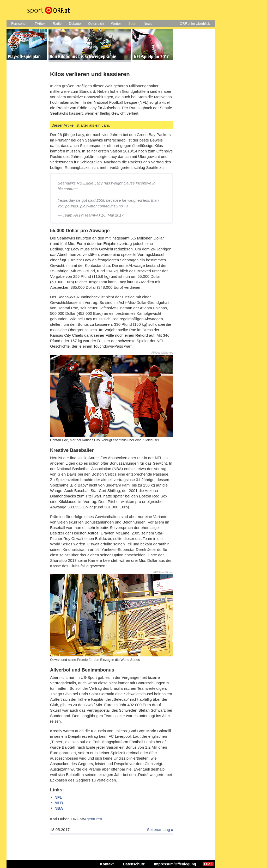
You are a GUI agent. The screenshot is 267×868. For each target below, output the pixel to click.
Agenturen (93, 819)
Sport (132, 24)
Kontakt (107, 864)
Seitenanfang (159, 830)
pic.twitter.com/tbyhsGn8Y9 (104, 206)
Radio (57, 24)
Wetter (116, 24)
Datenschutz (134, 864)
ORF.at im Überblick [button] (195, 24)
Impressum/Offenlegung (175, 864)
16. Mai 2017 (112, 215)
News (148, 24)
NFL (58, 797)
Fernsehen (19, 24)
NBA (59, 808)
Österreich (96, 24)
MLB (59, 803)
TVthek (40, 24)
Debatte (75, 24)
